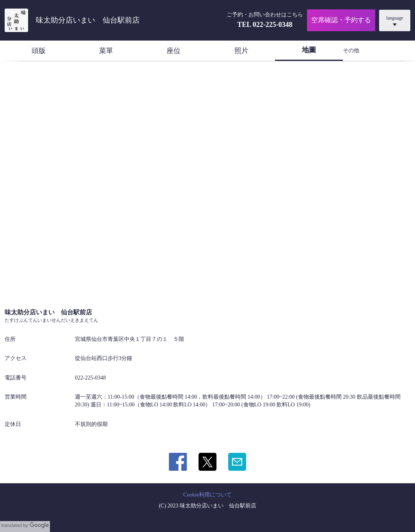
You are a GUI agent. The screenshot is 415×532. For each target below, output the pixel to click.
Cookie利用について (207, 495)
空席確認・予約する (341, 20)
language (395, 18)
